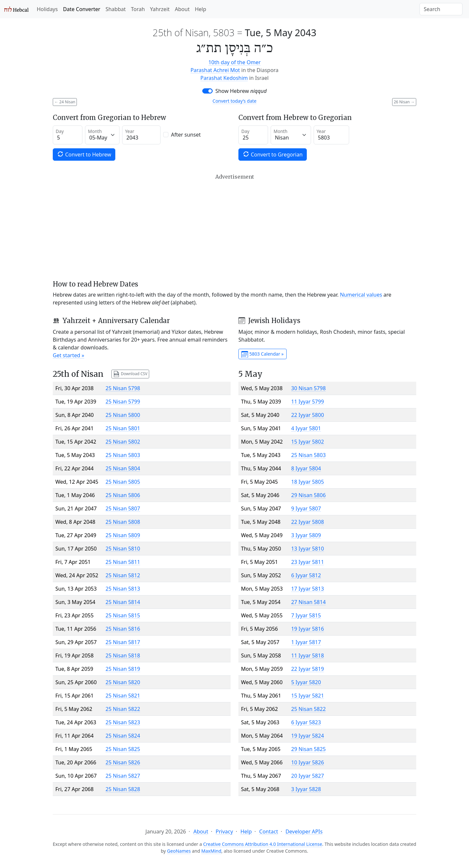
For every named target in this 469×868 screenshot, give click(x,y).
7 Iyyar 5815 (306, 615)
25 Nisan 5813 (123, 589)
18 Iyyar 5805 (308, 482)
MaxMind (211, 851)
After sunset (186, 135)
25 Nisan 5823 (123, 722)
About (182, 9)
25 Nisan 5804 (123, 468)
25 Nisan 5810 (123, 549)
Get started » (69, 355)
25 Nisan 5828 (123, 789)
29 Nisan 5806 (308, 495)
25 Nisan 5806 (123, 495)
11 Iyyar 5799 (308, 402)
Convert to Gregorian (273, 154)
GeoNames (179, 851)
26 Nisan (404, 102)
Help (200, 9)
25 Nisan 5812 (123, 575)
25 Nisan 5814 (123, 602)
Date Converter (81, 9)
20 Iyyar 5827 (308, 776)
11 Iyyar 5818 (308, 655)
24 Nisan (65, 102)
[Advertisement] (234, 227)
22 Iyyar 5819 (308, 669)
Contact (269, 831)
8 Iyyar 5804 (306, 468)
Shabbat (116, 9)
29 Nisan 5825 (308, 749)
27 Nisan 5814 (308, 602)
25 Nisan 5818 (123, 655)
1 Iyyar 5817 (306, 642)
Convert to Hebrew (84, 154)
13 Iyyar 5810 (308, 549)
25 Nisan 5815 (123, 615)
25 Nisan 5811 (123, 562)
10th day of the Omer (235, 62)
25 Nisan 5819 (123, 669)
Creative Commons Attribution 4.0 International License (263, 844)
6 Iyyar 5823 (306, 722)
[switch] (207, 91)
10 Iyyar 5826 (308, 762)
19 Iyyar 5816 (308, 629)
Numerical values (361, 295)
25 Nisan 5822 (123, 709)
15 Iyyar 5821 (308, 696)
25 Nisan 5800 (123, 415)
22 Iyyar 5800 (308, 415)
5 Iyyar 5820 (306, 682)
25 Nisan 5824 (123, 736)
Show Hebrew (241, 91)
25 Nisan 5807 (123, 508)
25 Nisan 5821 (123, 696)
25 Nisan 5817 (123, 642)
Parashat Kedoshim (224, 78)
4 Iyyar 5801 (306, 428)
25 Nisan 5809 (123, 535)
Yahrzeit (160, 9)
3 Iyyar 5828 (306, 789)
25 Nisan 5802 (123, 442)
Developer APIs (304, 831)
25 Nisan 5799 (123, 402)
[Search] (441, 9)
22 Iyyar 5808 (308, 522)
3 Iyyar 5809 (306, 535)
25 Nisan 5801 (123, 428)
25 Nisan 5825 (123, 749)
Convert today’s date (235, 101)
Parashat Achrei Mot (215, 70)
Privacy (224, 831)
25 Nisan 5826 (123, 762)
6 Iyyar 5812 (306, 575)
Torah (138, 9)
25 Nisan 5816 (123, 629)
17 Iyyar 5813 (308, 589)
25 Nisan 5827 (123, 776)
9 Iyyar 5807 (306, 508)
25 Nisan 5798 (123, 388)
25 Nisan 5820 (123, 682)
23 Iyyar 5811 (308, 562)
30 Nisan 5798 (308, 388)
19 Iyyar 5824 (308, 736)
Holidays (47, 9)
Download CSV (130, 374)
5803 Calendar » (263, 354)
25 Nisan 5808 (123, 522)
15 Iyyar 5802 (308, 442)
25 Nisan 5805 (123, 482)
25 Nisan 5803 (123, 455)
